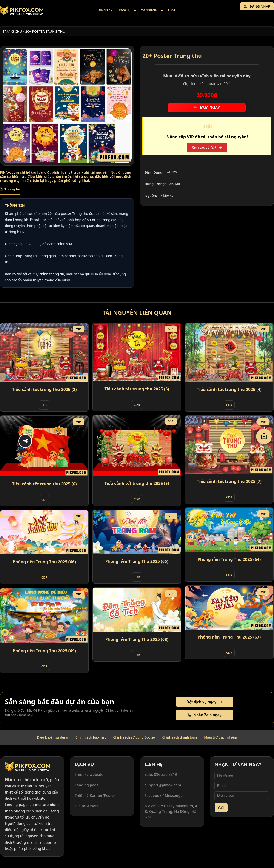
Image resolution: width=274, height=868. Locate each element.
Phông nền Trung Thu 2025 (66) (44, 562)
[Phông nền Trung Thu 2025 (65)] (137, 532)
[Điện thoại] (242, 796)
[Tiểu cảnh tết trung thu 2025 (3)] (137, 352)
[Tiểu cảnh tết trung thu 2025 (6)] (44, 446)
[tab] (10, 191)
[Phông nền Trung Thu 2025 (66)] (44, 532)
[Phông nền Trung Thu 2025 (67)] (229, 608)
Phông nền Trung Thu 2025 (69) (44, 651)
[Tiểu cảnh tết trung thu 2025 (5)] (137, 446)
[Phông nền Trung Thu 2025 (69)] (44, 616)
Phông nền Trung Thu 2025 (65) (137, 561)
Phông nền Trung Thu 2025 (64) (229, 559)
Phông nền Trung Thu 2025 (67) (229, 637)
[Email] (242, 786)
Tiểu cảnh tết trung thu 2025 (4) (229, 389)
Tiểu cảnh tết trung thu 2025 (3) (137, 389)
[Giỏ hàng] (264, 436)
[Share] (25, 441)
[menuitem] (107, 11)
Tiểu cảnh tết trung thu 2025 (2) (44, 389)
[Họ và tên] (242, 776)
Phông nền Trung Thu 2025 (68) (137, 639)
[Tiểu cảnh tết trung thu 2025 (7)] (229, 445)
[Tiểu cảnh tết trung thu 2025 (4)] (229, 352)
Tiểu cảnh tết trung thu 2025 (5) (137, 483)
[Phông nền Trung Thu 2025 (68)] (137, 610)
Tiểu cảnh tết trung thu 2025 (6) (44, 484)
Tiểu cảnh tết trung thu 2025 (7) (229, 481)
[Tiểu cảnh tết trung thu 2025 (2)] (44, 352)
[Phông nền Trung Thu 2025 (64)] (229, 530)
